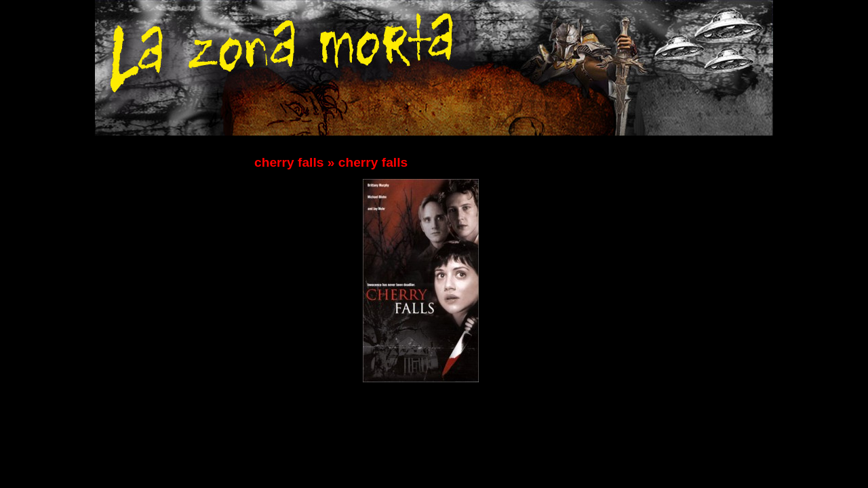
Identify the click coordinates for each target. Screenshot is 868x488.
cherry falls (289, 162)
